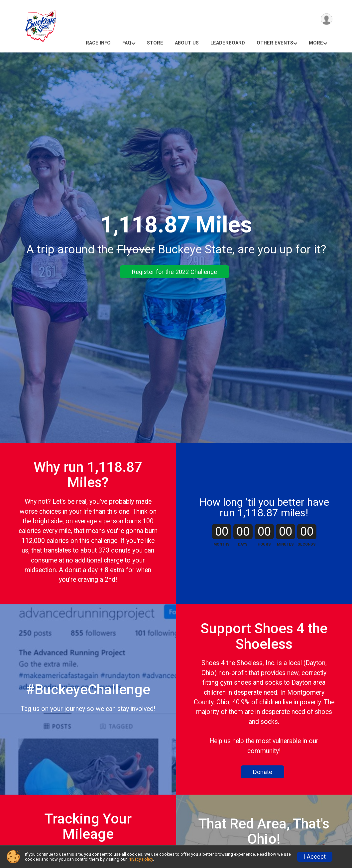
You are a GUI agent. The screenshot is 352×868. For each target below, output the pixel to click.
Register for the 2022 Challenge (175, 272)
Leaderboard (228, 43)
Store (155, 43)
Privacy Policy (140, 859)
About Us (187, 43)
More (316, 43)
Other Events (275, 43)
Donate (263, 772)
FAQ (127, 43)
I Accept (315, 857)
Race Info (98, 43)
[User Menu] (326, 19)
